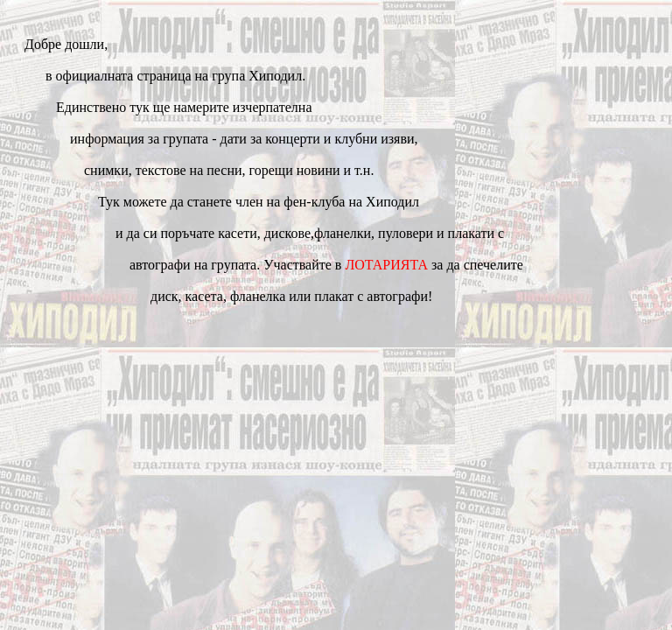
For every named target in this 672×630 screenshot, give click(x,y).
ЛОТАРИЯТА (386, 265)
